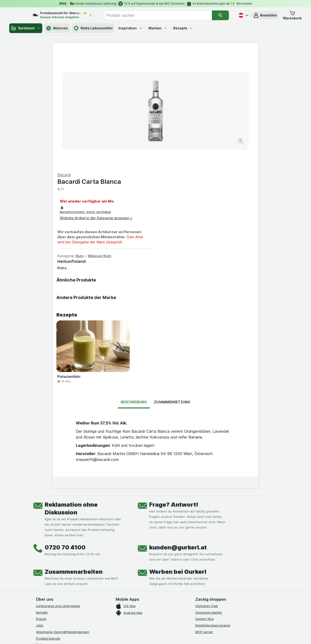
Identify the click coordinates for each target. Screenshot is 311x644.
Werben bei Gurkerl (178, 455)
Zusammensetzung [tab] (172, 285)
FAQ (39, 528)
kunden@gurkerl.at (178, 430)
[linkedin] (74, 559)
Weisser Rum (203, 139)
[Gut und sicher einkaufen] (173, 571)
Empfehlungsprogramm (213, 508)
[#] (212, 563)
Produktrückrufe (48, 521)
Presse (41, 502)
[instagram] (51, 559)
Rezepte (183, 28)
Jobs (40, 508)
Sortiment (26, 28)
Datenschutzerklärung (53, 534)
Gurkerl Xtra (204, 502)
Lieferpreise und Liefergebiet (58, 489)
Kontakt (42, 495)
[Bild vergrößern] (138, 127)
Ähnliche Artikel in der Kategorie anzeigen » (199, 101)
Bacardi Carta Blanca (192, 65)
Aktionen (57, 28)
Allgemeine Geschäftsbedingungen (63, 515)
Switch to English (165, 614)
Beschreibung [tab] (134, 285)
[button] (265, 15)
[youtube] (62, 559)
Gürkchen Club (207, 489)
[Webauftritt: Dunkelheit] (177, 634)
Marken (158, 28)
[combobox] (163, 15)
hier (117, 602)
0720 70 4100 (65, 430)
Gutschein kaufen (209, 495)
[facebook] (39, 559)
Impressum (44, 541)
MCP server (204, 515)
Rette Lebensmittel (93, 28)
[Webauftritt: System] (131, 634)
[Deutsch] (243, 15)
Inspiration (130, 28)
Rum (183, 139)
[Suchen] (220, 15)
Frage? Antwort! (174, 388)
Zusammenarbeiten (74, 455)
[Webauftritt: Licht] (153, 634)
